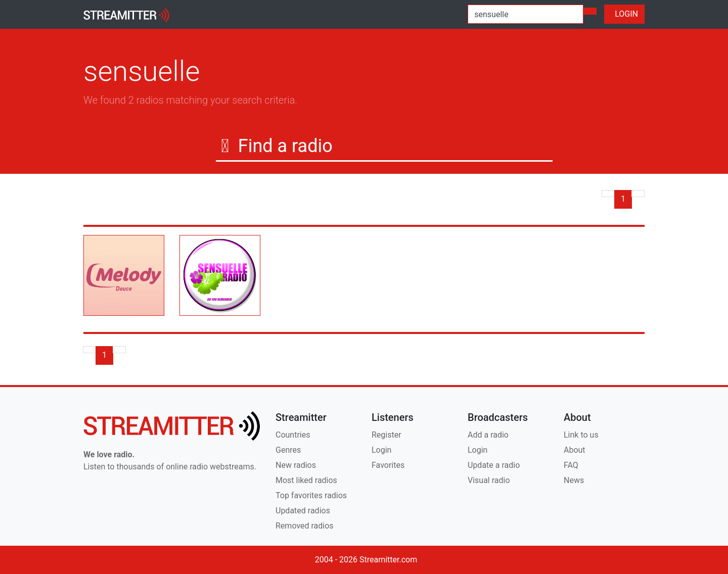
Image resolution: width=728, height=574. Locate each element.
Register (386, 435)
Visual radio (489, 480)
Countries (293, 435)
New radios (296, 465)
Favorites (388, 465)
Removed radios (305, 526)
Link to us (581, 435)
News (574, 480)
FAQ (571, 465)
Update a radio (494, 465)
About (575, 450)
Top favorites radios (311, 495)
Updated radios (303, 511)
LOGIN (624, 14)
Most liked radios (306, 480)
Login (381, 450)
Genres (288, 450)
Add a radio (488, 435)
